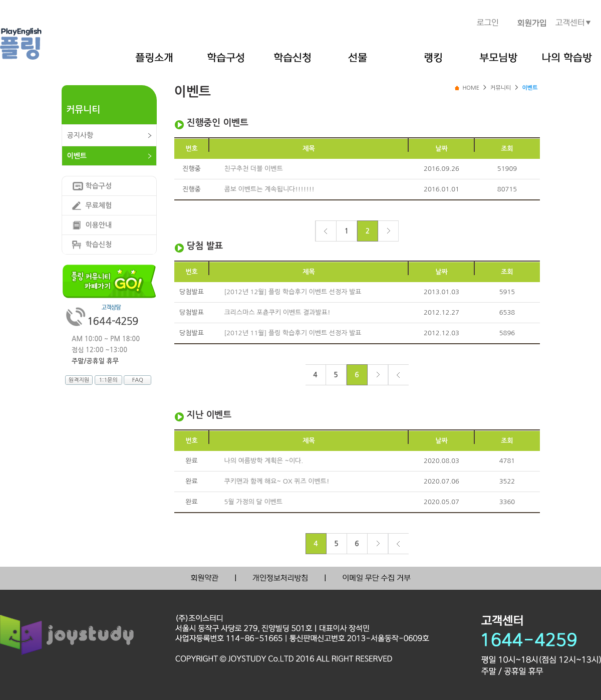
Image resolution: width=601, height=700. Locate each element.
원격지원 (79, 380)
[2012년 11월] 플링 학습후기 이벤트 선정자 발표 (293, 333)
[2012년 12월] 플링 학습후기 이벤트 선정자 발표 (293, 292)
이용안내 (99, 225)
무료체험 (99, 205)
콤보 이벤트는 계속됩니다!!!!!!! (269, 189)
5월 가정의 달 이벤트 (254, 502)
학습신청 (99, 245)
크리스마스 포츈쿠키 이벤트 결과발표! (277, 312)
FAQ (138, 380)
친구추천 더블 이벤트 (254, 169)
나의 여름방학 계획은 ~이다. (264, 461)
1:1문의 (108, 380)
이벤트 (77, 156)
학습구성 (99, 186)
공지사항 (80, 135)
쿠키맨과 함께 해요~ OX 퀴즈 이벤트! (277, 481)
